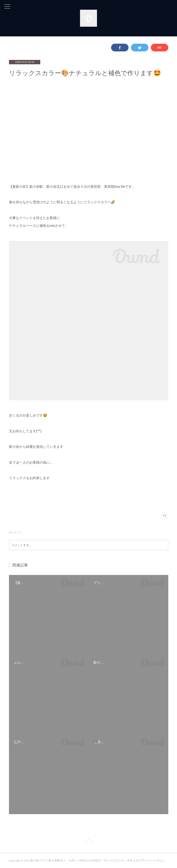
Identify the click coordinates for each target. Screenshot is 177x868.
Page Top (88, 841)
